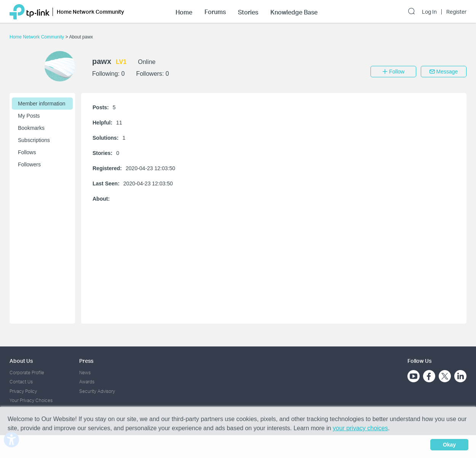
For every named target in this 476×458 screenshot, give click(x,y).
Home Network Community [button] (90, 12)
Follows (27, 152)
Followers (29, 164)
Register (456, 12)
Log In (429, 12)
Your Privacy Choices (31, 400)
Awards (87, 382)
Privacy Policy (23, 391)
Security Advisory (97, 391)
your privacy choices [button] (360, 428)
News (85, 373)
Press (86, 361)
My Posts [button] (29, 116)
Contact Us (21, 382)
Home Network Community (38, 37)
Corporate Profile (27, 373)
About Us (21, 361)
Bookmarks (31, 128)
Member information (42, 104)
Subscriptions (34, 140)
